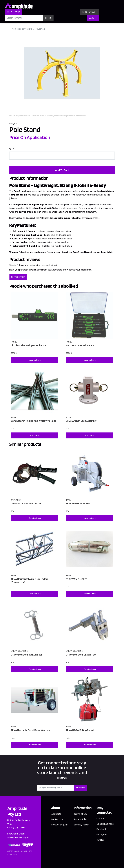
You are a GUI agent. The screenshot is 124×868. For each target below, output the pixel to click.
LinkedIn (101, 818)
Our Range (13, 12)
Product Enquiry (59, 825)
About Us (56, 814)
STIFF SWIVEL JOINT (76, 579)
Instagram (102, 835)
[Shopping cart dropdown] (97, 18)
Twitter (100, 840)
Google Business (105, 824)
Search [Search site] (48, 18)
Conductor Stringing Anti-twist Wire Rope (34, 421)
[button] (90, 12)
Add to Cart (35, 360)
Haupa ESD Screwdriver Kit (80, 345)
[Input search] (24, 18)
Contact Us (57, 819)
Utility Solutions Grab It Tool (81, 655)
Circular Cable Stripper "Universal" (29, 345)
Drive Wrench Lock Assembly (81, 421)
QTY (12, 148)
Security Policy (81, 825)
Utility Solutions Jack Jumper (27, 655)
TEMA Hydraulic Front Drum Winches (30, 730)
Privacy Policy (81, 819)
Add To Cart (62, 170)
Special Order (90, 594)
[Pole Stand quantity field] (62, 156)
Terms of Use (81, 814)
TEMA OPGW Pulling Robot (80, 730)
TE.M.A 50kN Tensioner (78, 504)
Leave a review (18, 277)
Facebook (101, 829)
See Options (35, 518)
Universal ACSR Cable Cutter (26, 504)
